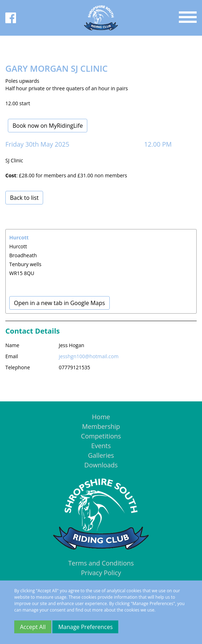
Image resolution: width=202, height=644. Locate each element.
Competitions (101, 436)
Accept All (33, 627)
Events (101, 446)
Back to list (24, 198)
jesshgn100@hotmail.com (89, 356)
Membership (101, 426)
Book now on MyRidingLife (48, 126)
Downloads (101, 465)
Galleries (101, 455)
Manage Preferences (85, 627)
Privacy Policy (101, 573)
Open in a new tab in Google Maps (59, 303)
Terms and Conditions (101, 563)
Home (101, 417)
